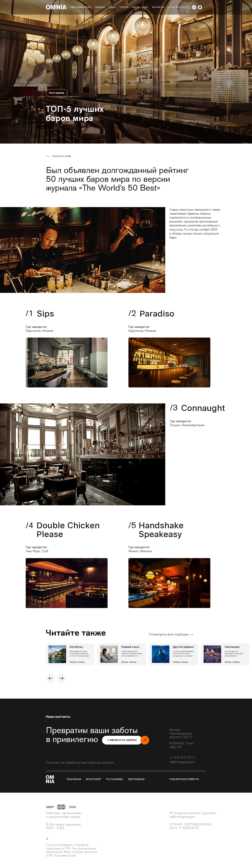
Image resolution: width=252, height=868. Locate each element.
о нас (112, 7)
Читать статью (77, 662)
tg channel (115, 779)
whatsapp (93, 779)
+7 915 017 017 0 (177, 7)
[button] (122, 740)
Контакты (158, 7)
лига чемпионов (81, 7)
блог (146, 7)
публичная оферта (184, 779)
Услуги (124, 7)
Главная (100, 7)
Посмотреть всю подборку (169, 634)
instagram (136, 779)
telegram (74, 779)
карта (136, 7)
